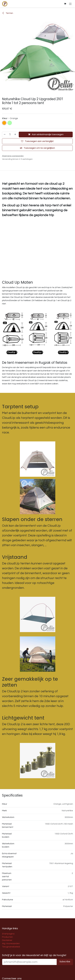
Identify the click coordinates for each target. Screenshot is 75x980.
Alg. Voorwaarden (11, 943)
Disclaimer (7, 940)
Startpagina (8, 934)
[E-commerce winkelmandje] (65, 4)
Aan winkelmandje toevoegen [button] (46, 134)
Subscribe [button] (65, 962)
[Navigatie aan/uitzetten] (70, 4)
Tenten (8, 13)
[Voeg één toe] (15, 135)
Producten (7, 937)
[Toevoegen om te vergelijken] (37, 148)
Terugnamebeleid (11, 947)
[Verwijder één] (4, 135)
